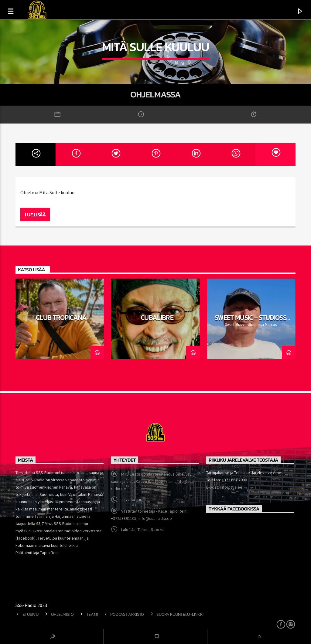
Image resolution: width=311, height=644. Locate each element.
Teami (92, 614)
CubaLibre (157, 317)
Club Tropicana (61, 317)
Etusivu (31, 614)
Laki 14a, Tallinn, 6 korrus (143, 530)
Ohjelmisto (62, 614)
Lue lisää (35, 215)
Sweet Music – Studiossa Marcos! (253, 321)
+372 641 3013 (134, 500)
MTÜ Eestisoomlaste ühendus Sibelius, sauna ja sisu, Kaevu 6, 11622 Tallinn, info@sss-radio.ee (153, 481)
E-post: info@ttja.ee (227, 488)
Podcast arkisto (127, 614)
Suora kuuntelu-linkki (180, 614)
